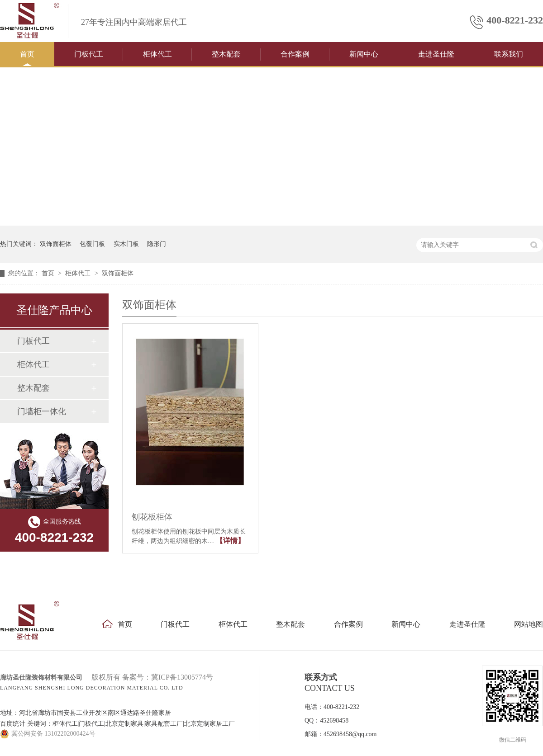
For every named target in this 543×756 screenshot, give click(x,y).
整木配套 (226, 54)
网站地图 (529, 624)
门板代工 (89, 54)
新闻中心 (364, 54)
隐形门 (157, 244)
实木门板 (126, 244)
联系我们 (509, 54)
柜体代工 (157, 54)
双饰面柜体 (56, 244)
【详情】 (230, 541)
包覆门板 (92, 244)
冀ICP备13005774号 (182, 677)
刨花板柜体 (152, 517)
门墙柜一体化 (42, 411)
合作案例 (295, 54)
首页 (27, 54)
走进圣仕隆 (436, 54)
